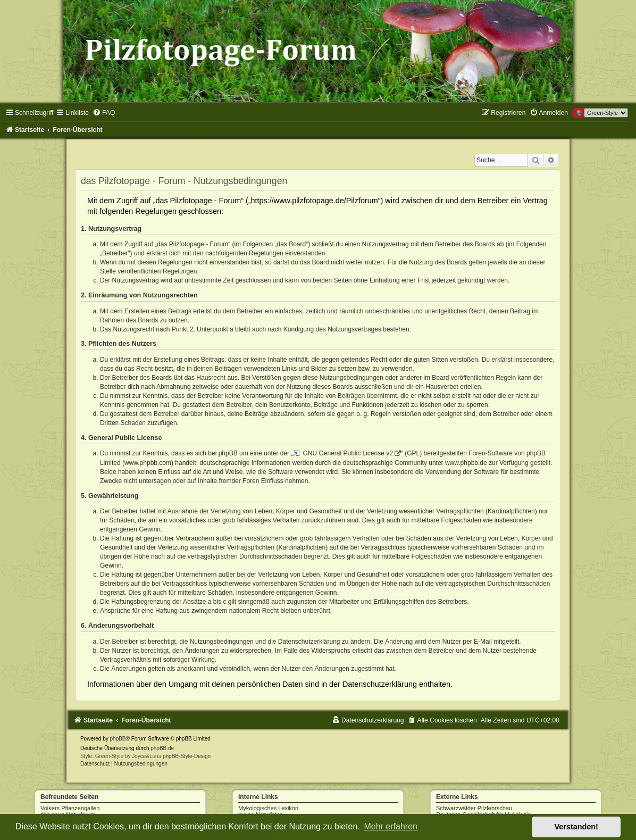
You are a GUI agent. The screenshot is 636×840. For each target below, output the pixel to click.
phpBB (118, 739)
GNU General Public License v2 (348, 453)
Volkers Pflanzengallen (70, 808)
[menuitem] (104, 113)
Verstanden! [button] (576, 827)
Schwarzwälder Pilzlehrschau (474, 808)
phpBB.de (162, 748)
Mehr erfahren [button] (391, 826)
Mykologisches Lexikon (268, 808)
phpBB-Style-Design (187, 756)
